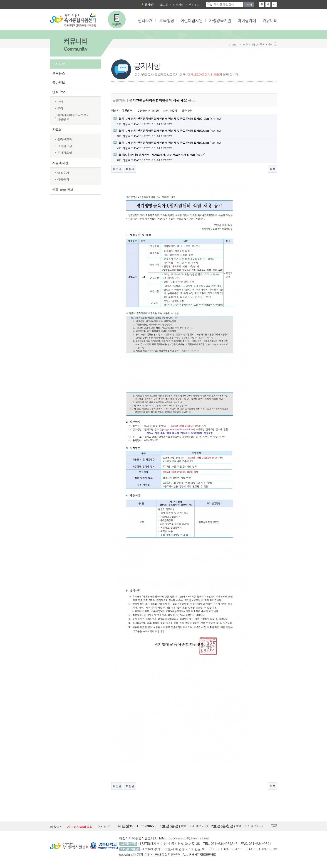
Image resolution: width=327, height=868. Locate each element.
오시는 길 (104, 827)
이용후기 (63, 173)
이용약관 (56, 827)
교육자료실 (65, 146)
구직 (60, 108)
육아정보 (59, 83)
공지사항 (59, 64)
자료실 (57, 130)
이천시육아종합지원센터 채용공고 (73, 117)
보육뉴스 (59, 73)
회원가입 (178, 4)
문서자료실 (65, 153)
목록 (272, 169)
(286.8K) (167, 143)
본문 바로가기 (0, 0)
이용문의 (63, 179)
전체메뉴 (194, 4)
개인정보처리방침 (80, 827)
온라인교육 (65, 139)
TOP (274, 826)
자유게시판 (60, 163)
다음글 (130, 169)
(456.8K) (167, 131)
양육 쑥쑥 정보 (63, 190)
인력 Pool (59, 92)
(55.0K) (159, 155)
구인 (60, 102)
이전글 (117, 169)
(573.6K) (167, 119)
